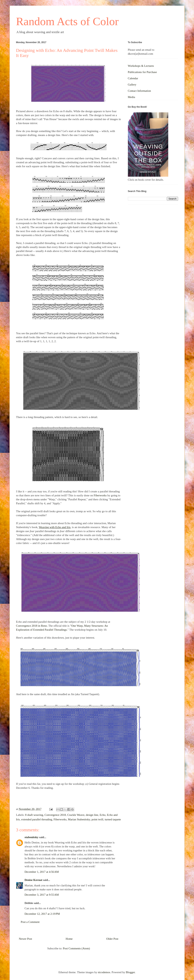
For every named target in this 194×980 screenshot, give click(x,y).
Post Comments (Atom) (76, 948)
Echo (103, 815)
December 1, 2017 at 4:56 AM (42, 872)
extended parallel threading (37, 819)
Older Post (112, 939)
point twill (97, 819)
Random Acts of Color (67, 21)
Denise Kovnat (34, 880)
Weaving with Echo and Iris (55, 527)
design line (92, 815)
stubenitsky (32, 837)
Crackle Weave (76, 815)
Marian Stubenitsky (79, 819)
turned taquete (113, 819)
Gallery (132, 85)
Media (131, 97)
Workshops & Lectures (141, 66)
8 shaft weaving (34, 815)
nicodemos (104, 972)
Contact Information (139, 91)
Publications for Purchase (142, 72)
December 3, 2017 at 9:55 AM (42, 895)
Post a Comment (30, 922)
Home (69, 939)
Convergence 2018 (55, 815)
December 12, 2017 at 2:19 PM (42, 914)
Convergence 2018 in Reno (32, 626)
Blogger (130, 972)
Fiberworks (100, 495)
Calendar (133, 78)
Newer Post (26, 939)
